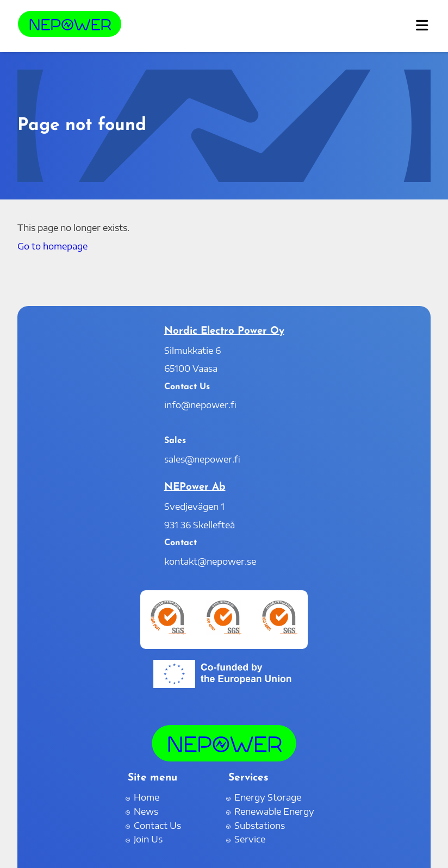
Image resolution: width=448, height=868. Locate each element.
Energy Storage (268, 797)
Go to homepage (52, 246)
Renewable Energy (274, 811)
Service (250, 839)
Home (147, 797)
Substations (260, 826)
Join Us (148, 839)
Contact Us (157, 826)
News (146, 811)
